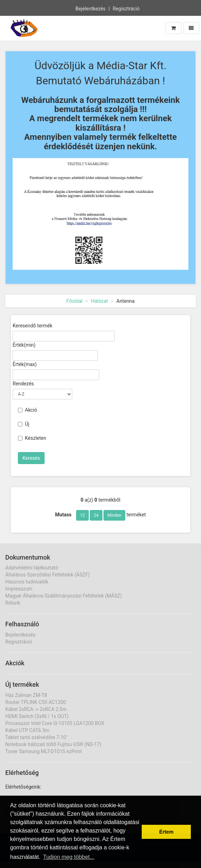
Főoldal (74, 301)
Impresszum (19, 589)
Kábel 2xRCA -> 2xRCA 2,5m (36, 709)
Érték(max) (25, 364)
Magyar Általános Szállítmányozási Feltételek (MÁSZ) (63, 596)
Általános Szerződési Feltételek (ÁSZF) (48, 575)
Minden (114, 515)
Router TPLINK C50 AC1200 (36, 702)
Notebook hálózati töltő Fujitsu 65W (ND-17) (53, 744)
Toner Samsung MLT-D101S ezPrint (43, 751)
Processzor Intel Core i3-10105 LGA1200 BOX (55, 723)
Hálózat (99, 301)
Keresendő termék (32, 326)
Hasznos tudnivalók (27, 582)
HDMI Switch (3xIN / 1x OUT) (37, 716)
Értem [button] (166, 832)
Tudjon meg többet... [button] (69, 857)
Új (24, 424)
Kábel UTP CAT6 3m (27, 730)
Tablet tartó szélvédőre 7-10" (36, 737)
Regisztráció (126, 8)
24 (96, 515)
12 (82, 515)
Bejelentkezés (91, 8)
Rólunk (13, 603)
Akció (28, 410)
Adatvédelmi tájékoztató (32, 568)
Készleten (32, 438)
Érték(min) (24, 345)
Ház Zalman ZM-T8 (26, 695)
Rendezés (23, 384)
